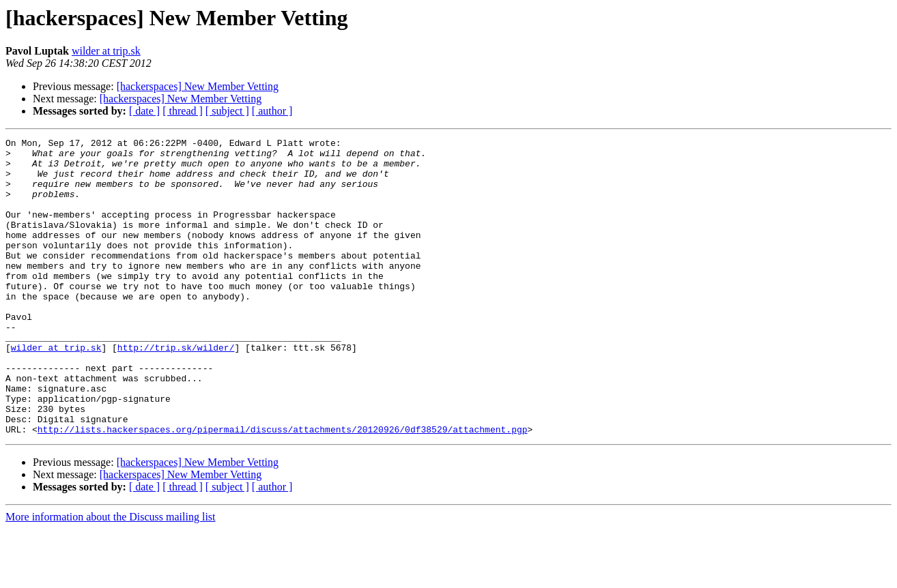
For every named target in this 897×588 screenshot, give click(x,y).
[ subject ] (227, 111)
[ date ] (144, 111)
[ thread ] (183, 111)
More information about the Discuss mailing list (111, 576)
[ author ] (272, 111)
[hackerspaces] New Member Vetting (198, 86)
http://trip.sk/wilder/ (176, 390)
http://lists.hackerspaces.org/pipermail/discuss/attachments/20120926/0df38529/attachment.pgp (283, 488)
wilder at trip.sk (106, 51)
